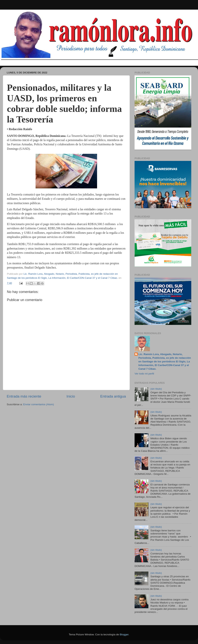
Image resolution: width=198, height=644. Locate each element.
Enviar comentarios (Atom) (39, 404)
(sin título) (156, 389)
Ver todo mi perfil (144, 374)
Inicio (71, 396)
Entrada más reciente (24, 396)
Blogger (124, 634)
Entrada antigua (113, 396)
